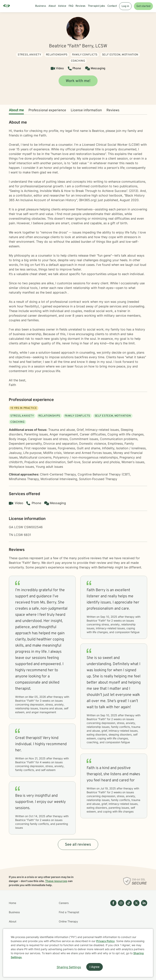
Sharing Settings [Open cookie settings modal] (69, 967)
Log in (125, 6)
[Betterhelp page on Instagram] (120, 926)
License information (86, 110)
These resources (56, 881)
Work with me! (78, 81)
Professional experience (47, 110)
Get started (143, 6)
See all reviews (78, 845)
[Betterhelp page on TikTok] (128, 926)
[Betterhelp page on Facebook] (113, 926)
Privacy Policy (105, 941)
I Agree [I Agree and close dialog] (95, 967)
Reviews (113, 110)
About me (16, 110)
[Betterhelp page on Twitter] (136, 926)
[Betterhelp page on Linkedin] (143, 926)
